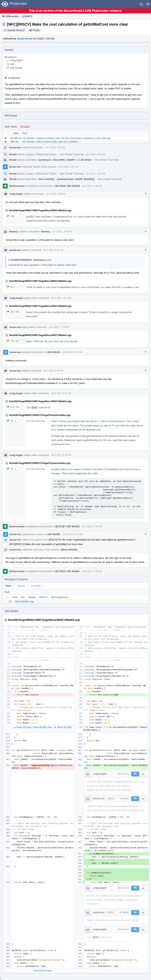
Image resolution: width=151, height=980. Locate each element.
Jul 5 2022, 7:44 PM (92, 527)
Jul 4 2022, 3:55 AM (55, 148)
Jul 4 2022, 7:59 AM (55, 194)
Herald (13, 154)
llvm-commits (46, 179)
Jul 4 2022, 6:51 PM (53, 250)
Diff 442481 (54, 534)
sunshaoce (45, 160)
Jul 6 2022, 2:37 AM (72, 534)
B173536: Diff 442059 (68, 186)
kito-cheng (16, 68)
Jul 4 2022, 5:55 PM (62, 232)
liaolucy (14, 232)
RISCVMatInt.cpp (24, 602)
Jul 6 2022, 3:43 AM (92, 571)
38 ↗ (11, 421)
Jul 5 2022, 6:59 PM (61, 455)
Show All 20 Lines (43, 971)
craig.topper (17, 60)
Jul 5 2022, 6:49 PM (53, 371)
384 (11, 216)
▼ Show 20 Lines (63, 727)
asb (12, 64)
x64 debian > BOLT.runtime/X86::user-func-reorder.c (50, 142)
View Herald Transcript (71, 154)
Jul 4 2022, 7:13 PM (59, 327)
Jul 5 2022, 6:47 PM (72, 352)
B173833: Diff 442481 (68, 571)
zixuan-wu (23, 39)
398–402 (13, 312)
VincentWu (59, 160)
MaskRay (89, 179)
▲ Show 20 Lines (22, 727)
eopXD (79, 179)
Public (36, 30)
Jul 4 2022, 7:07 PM (61, 298)
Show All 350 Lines (43, 727)
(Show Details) (69, 550)
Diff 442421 (54, 352)
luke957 (71, 160)
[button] (148, 4)
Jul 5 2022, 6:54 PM (61, 393)
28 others (86, 160)
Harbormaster (17, 186)
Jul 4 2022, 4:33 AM (92, 186)
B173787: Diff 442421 (68, 526)
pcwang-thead (65, 179)
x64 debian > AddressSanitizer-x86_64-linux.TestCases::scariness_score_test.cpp (67, 138)
